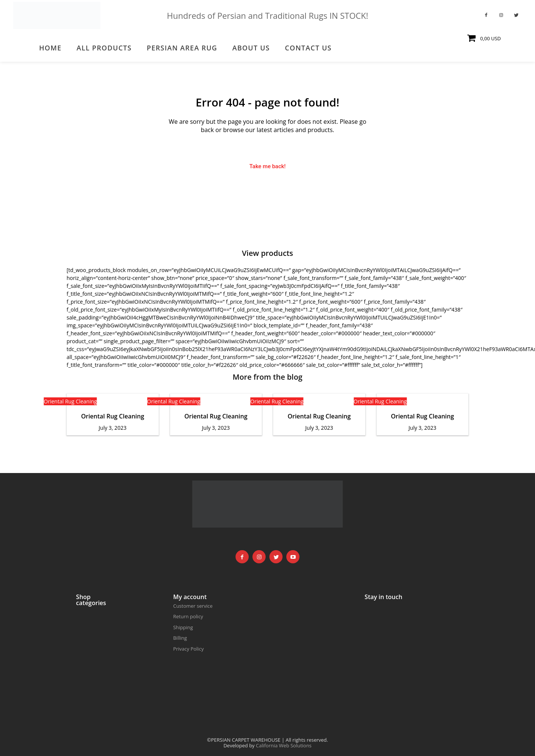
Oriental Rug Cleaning (70, 402)
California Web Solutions (284, 745)
